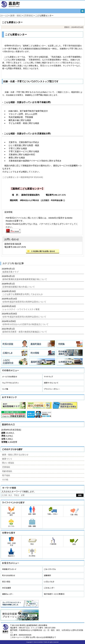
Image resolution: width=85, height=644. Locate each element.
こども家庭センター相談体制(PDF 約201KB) (23, 177)
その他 (5, 480)
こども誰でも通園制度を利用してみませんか (23, 294)
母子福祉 (6, 475)
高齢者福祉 (7, 471)
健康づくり (7, 459)
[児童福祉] (28, 15)
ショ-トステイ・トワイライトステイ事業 (21, 309)
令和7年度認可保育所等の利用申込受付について (24, 317)
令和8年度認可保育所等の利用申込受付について (24, 302)
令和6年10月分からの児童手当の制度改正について (26, 324)
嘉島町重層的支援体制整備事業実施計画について (25, 279)
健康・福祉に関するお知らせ (15, 455)
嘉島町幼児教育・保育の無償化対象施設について (25, 332)
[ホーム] (4, 15)
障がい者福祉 (8, 463)
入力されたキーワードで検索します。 (19, 492)
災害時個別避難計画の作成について (19, 287)
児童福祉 (6, 467)
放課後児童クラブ (11, 272)
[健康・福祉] (16, 15)
